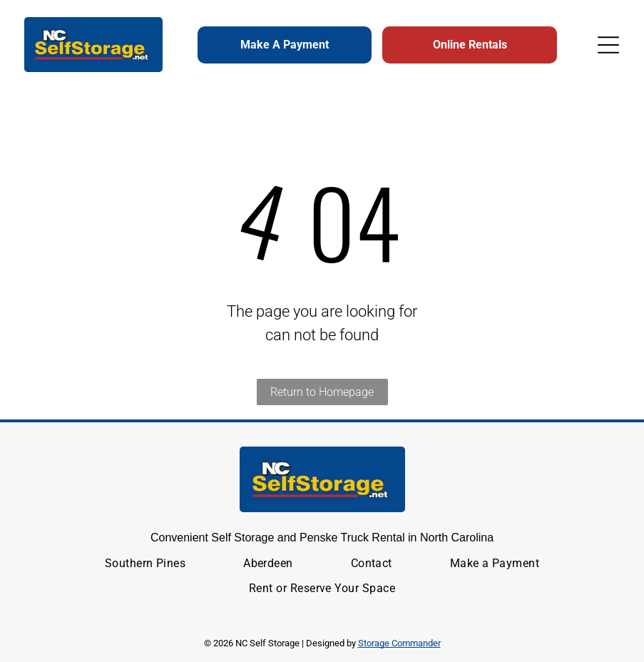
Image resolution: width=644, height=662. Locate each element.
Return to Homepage (322, 392)
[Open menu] (608, 45)
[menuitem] (145, 564)
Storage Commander (399, 643)
